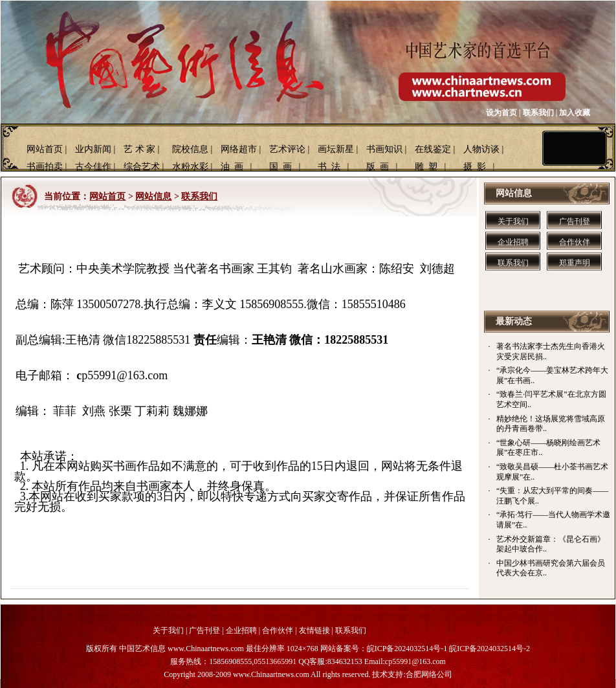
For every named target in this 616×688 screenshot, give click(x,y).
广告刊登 (575, 221)
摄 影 (475, 167)
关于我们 (513, 221)
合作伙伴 (575, 242)
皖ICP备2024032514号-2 (489, 649)
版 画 (378, 167)
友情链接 (314, 630)
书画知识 (384, 149)
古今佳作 (93, 167)
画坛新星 (336, 149)
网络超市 (239, 149)
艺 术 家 (139, 149)
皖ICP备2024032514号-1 (407, 649)
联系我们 (538, 113)
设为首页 (501, 113)
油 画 (232, 167)
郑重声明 (575, 263)
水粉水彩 (190, 167)
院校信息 (190, 149)
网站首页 (45, 149)
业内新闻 (93, 149)
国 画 (280, 167)
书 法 (329, 167)
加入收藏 (575, 113)
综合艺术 (142, 167)
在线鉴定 (433, 149)
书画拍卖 (45, 167)
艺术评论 (287, 149)
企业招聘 (513, 242)
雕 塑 (426, 167)
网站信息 (153, 196)
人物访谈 (481, 149)
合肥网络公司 (429, 674)
